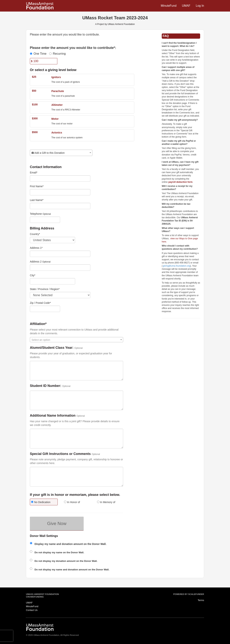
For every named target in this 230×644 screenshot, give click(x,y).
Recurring (57, 54)
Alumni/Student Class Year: (52, 348)
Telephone (36, 214)
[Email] (60, 178)
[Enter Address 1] (60, 254)
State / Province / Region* (45, 289)
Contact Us (32, 610)
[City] (52, 281)
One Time (38, 54)
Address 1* (36, 248)
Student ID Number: (46, 386)
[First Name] (60, 192)
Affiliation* (38, 324)
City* (33, 275)
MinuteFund (169, 6)
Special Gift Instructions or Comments (60, 454)
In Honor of (72, 502)
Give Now (57, 523)
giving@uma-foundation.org (177, 266)
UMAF (187, 6)
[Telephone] (45, 220)
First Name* (37, 186)
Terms (201, 600)
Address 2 (36, 262)
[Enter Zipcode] (45, 309)
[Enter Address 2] (60, 268)
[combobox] (61, 153)
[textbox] (61, 153)
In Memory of (106, 502)
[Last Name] (60, 206)
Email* (34, 173)
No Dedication (41, 502)
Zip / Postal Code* (40, 303)
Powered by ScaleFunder (189, 594)
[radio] (44, 502)
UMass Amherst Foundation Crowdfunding (42, 595)
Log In (200, 6)
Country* (35, 234)
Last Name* (37, 200)
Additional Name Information (53, 416)
